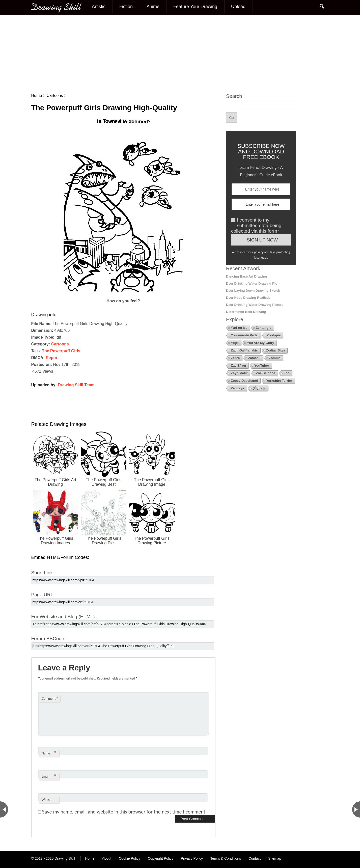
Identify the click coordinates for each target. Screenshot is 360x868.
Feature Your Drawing (195, 7)
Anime (153, 7)
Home (90, 858)
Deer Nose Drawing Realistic (248, 298)
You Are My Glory (261, 343)
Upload (238, 7)
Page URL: (43, 595)
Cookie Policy (130, 858)
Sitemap (275, 858)
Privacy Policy (192, 858)
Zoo (287, 373)
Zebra (235, 358)
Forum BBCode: (48, 639)
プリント (259, 388)
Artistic (99, 7)
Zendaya (238, 388)
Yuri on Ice (239, 328)
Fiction (126, 7)
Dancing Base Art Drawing (247, 276)
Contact (255, 858)
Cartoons (60, 344)
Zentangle (264, 328)
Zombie (275, 358)
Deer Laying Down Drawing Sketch (253, 291)
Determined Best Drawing (246, 312)
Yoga (235, 343)
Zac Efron (238, 365)
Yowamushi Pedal (245, 335)
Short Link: (43, 573)
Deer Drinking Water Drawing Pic (252, 283)
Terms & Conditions (226, 858)
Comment (50, 698)
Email (49, 776)
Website (48, 800)
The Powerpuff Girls (61, 351)
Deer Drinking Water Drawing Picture (255, 305)
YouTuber (262, 365)
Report (52, 358)
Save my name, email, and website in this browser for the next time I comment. (124, 812)
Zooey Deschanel (244, 381)
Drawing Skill (65, 858)
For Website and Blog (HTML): (64, 617)
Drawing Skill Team (76, 385)
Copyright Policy (161, 858)
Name (49, 753)
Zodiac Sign (275, 350)
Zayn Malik (239, 373)
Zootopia (274, 335)
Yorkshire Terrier (279, 381)
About (107, 858)
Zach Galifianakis (244, 350)
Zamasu (254, 358)
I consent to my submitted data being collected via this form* (256, 225)
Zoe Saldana (266, 373)
